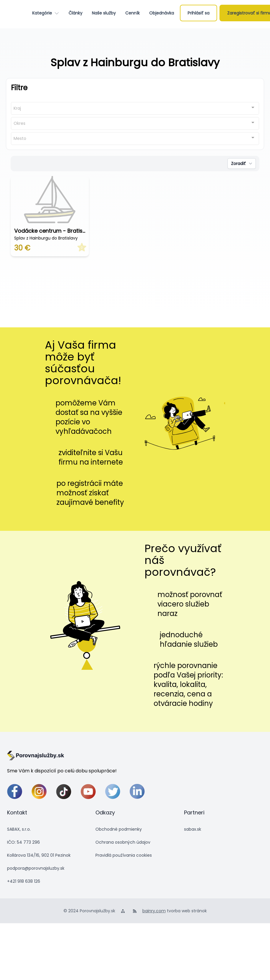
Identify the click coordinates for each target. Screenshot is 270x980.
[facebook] (15, 791)
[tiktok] (64, 791)
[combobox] (135, 108)
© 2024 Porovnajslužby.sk (89, 911)
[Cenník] (132, 13)
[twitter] (113, 791)
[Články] (75, 13)
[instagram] (39, 791)
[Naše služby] (104, 13)
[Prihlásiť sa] (199, 13)
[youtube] (88, 791)
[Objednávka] (162, 13)
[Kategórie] (46, 13)
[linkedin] (137, 791)
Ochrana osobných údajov (123, 842)
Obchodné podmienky (119, 829)
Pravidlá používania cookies (124, 855)
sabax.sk (193, 829)
